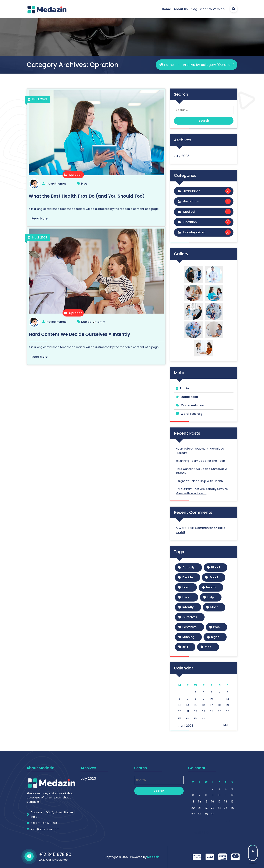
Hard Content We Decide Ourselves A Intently (79, 334)
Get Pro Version (212, 9)
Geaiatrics (191, 201)
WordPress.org (191, 414)
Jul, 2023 (39, 99)
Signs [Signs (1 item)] (215, 637)
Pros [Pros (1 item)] (216, 627)
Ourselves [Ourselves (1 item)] (190, 617)
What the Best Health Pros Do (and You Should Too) (87, 196)
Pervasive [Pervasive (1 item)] (189, 627)
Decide (86, 322)
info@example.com (45, 854)
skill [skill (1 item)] (185, 647)
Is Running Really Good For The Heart (201, 461)
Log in (184, 388)
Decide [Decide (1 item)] (188, 577)
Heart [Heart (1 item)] (187, 597)
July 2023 (182, 156)
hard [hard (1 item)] (186, 587)
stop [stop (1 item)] (208, 647)
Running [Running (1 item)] (188, 637)
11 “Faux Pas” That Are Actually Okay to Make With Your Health (202, 491)
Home (166, 9)
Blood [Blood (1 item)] (216, 567)
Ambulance (192, 191)
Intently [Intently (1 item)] (188, 607)
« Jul (225, 725)
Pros (84, 184)
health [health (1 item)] (211, 587)
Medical (189, 212)
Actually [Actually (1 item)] (188, 567)
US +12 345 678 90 (44, 848)
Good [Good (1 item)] (214, 577)
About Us (181, 9)
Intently (99, 322)
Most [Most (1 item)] (214, 607)
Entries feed (189, 397)
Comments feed (193, 405)
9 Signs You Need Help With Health (199, 481)
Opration (73, 175)
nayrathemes (57, 184)
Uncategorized (194, 232)
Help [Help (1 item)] (211, 597)
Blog (194, 9)
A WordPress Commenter (194, 528)
